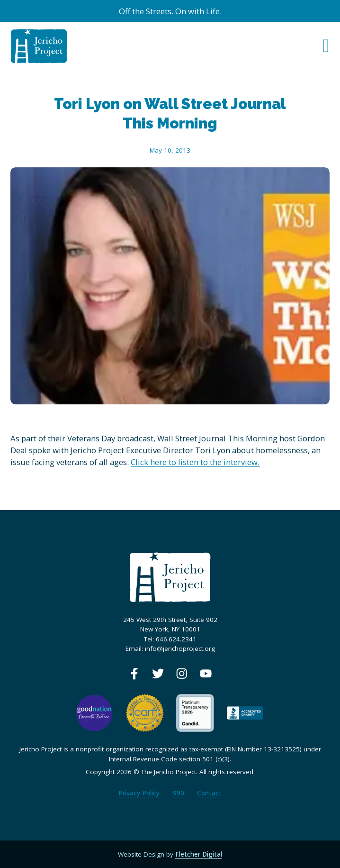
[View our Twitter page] (158, 673)
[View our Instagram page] (182, 673)
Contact (209, 793)
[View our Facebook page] (134, 673)
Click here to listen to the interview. (195, 462)
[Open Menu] (326, 46)
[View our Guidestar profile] (195, 712)
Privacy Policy (139, 793)
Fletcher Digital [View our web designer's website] (199, 854)
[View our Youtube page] (206, 673)
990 (179, 793)
